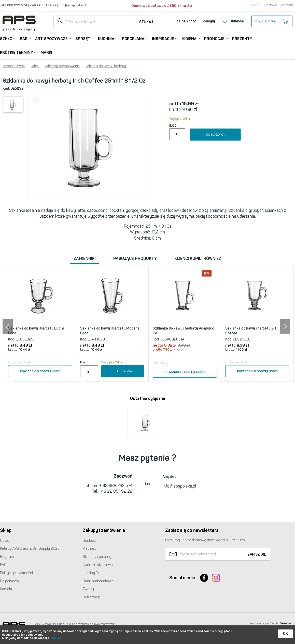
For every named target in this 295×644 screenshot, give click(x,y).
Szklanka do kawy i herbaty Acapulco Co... (183, 331)
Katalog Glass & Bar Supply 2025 (30, 549)
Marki (46, 52)
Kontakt (287, 5)
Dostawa (271, 5)
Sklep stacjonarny (97, 557)
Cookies (55, 638)
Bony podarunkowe (98, 581)
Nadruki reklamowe (98, 565)
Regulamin (8, 557)
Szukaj (146, 22)
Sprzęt (83, 38)
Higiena (189, 38)
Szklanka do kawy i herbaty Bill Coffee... (251, 331)
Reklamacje (92, 597)
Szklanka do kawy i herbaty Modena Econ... (110, 331)
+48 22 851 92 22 (43, 5)
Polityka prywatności (16, 573)
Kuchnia (106, 38)
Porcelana (133, 38)
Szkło (6, 38)
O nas (4, 541)
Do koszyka (215, 135)
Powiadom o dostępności (40, 371)
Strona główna (14, 66)
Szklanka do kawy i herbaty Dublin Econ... (36, 331)
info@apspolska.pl (72, 5)
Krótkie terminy (17, 52)
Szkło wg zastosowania (62, 66)
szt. (272, 21)
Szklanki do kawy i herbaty (106, 66)
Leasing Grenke (95, 573)
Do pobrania (9, 581)
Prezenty (242, 39)
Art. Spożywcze (51, 38)
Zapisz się (257, 554)
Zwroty (88, 589)
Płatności (90, 549)
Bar (24, 38)
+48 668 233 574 (14, 5)
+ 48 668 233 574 (116, 486)
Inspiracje (163, 38)
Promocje (214, 38)
